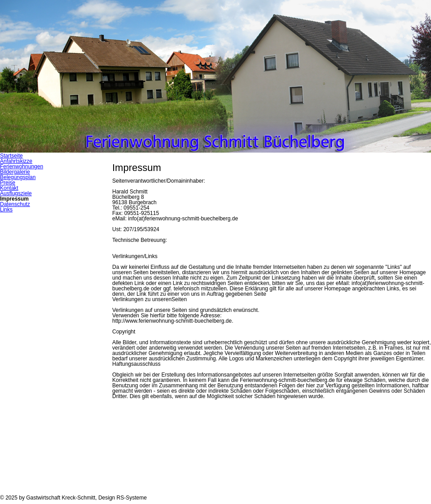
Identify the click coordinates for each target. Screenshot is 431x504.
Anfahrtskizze (16, 161)
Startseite (11, 156)
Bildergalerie (15, 172)
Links (6, 210)
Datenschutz (15, 204)
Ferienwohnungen (22, 167)
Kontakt (9, 188)
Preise (8, 183)
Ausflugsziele (16, 193)
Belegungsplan (18, 177)
